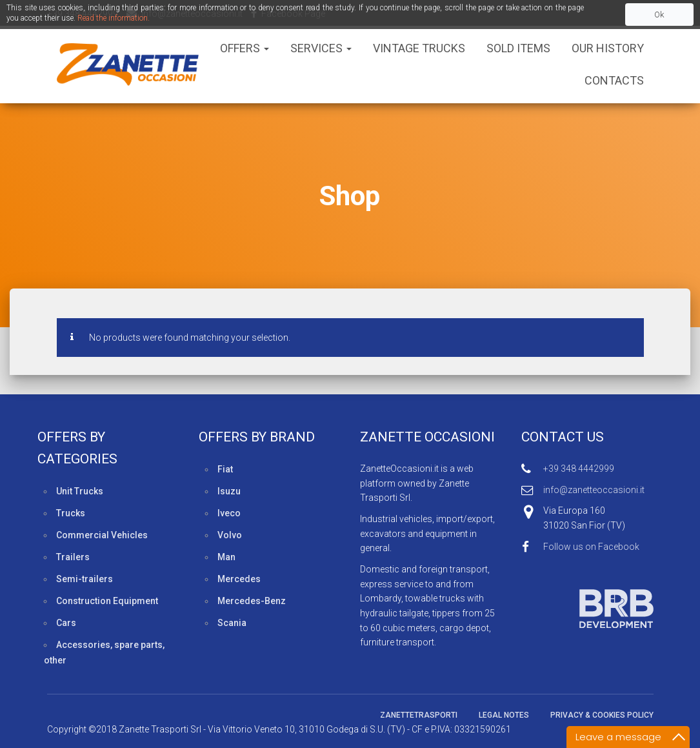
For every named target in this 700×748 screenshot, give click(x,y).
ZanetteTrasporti (419, 715)
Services (321, 48)
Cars (66, 623)
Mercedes (239, 579)
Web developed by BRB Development (587, 609)
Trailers (73, 557)
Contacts (614, 80)
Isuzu (229, 491)
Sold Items (518, 48)
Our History (608, 48)
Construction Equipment (107, 601)
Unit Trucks (80, 491)
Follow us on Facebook (591, 547)
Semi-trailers (85, 579)
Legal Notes (504, 715)
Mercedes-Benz (252, 601)
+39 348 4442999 (579, 469)
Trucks (71, 513)
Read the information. (114, 18)
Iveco (229, 513)
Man (226, 557)
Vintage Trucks (419, 48)
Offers (245, 48)
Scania (232, 623)
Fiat (225, 469)
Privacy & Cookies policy (602, 715)
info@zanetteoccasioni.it (594, 490)
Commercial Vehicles (102, 535)
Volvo (230, 535)
